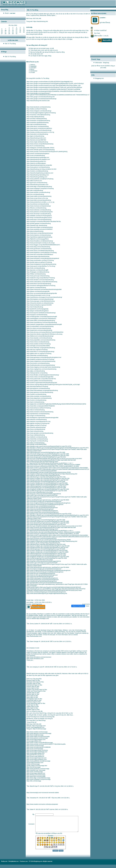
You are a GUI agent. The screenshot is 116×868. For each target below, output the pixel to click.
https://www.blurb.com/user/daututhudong (39, 284)
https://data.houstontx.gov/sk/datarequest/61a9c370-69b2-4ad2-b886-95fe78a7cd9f (51, 460)
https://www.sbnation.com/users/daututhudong (40, 280)
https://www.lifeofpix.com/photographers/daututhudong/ (43, 375)
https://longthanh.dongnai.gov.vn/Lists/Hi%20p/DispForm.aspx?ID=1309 (48, 489)
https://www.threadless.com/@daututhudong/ (40, 241)
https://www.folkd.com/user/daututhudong (39, 200)
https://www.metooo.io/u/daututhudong (38, 342)
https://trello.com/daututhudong (36, 268)
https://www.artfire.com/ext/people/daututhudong (41, 320)
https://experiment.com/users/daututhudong (39, 330)
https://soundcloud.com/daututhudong (38, 204)
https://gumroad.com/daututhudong (37, 183)
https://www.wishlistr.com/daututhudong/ (38, 192)
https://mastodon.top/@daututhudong (38, 122)
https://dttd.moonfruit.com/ (34, 181)
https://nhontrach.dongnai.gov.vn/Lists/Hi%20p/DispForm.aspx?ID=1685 (48, 454)
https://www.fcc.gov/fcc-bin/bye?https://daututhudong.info (43, 475)
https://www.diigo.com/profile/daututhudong (39, 187)
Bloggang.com (99, 78)
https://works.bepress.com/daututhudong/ (39, 235)
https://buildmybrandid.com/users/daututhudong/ (41, 365)
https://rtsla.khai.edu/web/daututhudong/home (40, 509)
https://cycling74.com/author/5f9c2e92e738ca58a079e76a (44, 221)
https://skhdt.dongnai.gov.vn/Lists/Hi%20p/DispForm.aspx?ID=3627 (46, 486)
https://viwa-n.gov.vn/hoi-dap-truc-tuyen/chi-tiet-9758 (42, 495)
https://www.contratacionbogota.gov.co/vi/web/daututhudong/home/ (46, 592)
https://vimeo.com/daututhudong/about (38, 154)
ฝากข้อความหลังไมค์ (100, 31)
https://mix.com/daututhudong (35, 194)
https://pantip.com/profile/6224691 (37, 444)
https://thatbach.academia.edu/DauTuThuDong (40, 359)
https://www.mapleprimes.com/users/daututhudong (41, 369)
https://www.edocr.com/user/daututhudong (39, 220)
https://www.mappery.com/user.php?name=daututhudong (43, 367)
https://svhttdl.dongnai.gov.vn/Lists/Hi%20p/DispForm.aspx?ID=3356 (47, 491)
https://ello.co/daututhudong (35, 190)
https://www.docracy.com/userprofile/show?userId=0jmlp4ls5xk (45, 332)
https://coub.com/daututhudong (36, 155)
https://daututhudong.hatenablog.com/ (38, 175)
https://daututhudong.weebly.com (36, 161)
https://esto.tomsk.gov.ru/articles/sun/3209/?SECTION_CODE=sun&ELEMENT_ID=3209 (53, 466)
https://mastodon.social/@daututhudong (38, 121)
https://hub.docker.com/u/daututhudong (38, 363)
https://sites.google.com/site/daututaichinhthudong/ (41, 99)
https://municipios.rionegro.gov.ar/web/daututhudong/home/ (44, 501)
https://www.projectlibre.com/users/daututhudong (41, 340)
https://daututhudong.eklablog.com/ (37, 177)
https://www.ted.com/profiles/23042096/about (40, 254)
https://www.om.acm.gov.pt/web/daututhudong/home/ (42, 508)
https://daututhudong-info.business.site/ (38, 101)
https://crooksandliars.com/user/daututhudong (40, 326)
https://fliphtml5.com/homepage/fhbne (38, 239)
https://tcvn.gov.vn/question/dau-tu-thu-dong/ (40, 492)
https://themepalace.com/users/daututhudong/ (40, 299)
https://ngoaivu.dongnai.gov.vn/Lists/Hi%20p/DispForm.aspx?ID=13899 (48, 485)
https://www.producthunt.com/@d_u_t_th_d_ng (40, 202)
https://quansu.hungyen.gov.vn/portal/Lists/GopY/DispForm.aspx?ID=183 (48, 478)
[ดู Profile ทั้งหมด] (105, 23)
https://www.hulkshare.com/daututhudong (39, 210)
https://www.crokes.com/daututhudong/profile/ (40, 377)
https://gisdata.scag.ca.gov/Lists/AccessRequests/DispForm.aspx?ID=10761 (49, 446)
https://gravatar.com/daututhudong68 (37, 270)
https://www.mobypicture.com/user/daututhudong (41, 361)
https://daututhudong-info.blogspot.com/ (38, 159)
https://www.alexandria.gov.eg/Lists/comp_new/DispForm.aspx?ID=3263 (48, 455)
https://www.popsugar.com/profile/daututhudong (41, 301)
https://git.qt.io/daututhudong (35, 231)
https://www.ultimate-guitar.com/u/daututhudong (41, 150)
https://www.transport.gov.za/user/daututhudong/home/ (43, 512)
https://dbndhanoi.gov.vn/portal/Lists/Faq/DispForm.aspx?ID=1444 (46, 477)
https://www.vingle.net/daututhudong (37, 142)
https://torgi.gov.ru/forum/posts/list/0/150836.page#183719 (44, 494)
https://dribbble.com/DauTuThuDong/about (39, 216)
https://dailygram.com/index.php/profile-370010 (40, 148)
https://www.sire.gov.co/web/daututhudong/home (41, 506)
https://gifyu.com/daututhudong (36, 371)
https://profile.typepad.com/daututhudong (39, 223)
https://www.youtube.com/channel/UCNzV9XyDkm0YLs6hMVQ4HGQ (47, 152)
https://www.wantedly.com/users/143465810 (39, 229)
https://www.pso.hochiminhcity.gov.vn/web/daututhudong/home (45, 505)
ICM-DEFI (33, 68)
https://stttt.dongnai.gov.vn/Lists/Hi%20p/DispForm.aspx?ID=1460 (46, 452)
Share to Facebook (78, 606)
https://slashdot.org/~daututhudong (37, 225)
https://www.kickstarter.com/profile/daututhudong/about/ (43, 258)
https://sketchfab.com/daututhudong (37, 355)
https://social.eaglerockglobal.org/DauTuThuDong (41, 113)
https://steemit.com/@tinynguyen (36, 163)
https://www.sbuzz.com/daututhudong (38, 126)
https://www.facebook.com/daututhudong (39, 107)
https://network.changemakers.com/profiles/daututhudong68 (44, 324)
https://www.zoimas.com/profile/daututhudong (40, 144)
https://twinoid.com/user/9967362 (36, 140)
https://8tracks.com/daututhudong (36, 208)
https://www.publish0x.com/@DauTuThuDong (40, 179)
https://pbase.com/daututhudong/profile (38, 291)
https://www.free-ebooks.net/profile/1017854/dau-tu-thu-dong (44, 334)
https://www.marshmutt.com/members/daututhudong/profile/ (44, 289)
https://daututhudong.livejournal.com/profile (39, 165)
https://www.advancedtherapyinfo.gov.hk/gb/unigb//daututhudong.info (47, 593)
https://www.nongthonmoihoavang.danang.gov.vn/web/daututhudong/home (49, 503)
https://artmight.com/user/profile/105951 (38, 346)
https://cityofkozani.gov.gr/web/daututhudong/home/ (42, 581)
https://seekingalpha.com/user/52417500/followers (41, 319)
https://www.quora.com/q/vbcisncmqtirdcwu (39, 128)
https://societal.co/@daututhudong (37, 119)
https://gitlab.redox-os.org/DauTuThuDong (39, 353)
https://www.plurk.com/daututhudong (37, 134)
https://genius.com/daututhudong (36, 287)
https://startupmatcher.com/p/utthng (37, 373)
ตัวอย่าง (7, 13)
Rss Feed (97, 33)
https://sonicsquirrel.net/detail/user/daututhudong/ (41, 313)
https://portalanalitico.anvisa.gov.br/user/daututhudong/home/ (44, 583)
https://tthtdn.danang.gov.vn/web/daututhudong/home (42, 511)
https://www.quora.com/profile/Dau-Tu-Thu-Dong (41, 266)
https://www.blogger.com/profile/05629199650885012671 (43, 245)
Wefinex (33, 65)
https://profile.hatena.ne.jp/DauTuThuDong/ (39, 262)
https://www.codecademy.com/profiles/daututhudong (42, 282)
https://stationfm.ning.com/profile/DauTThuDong (41, 278)
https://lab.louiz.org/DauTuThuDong (37, 350)
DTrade (33, 72)
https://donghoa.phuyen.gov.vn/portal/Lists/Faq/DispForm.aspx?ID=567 (48, 480)
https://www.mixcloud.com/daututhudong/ (39, 206)
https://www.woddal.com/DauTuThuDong (39, 344)
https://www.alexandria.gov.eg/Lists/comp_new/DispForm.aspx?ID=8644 (48, 500)
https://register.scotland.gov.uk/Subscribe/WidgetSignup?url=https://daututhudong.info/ (52, 474)
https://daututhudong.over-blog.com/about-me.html (41, 169)
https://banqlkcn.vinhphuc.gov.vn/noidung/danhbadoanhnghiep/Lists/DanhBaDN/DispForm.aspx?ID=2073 (58, 448)
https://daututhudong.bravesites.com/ (37, 185)
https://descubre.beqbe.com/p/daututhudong (40, 227)
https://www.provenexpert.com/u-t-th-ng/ (38, 295)
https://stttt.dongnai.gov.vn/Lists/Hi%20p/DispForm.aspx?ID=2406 (46, 482)
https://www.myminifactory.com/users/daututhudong (42, 322)
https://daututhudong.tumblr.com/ (36, 138)
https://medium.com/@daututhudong (37, 171)
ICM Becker (34, 71)
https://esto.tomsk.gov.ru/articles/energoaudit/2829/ (42, 471)
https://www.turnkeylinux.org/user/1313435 (39, 305)
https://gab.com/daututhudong (35, 136)
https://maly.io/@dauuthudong (35, 117)
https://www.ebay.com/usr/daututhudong (38, 247)
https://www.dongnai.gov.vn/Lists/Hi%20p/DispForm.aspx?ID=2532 (46, 457)
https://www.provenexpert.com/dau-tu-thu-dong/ (41, 243)
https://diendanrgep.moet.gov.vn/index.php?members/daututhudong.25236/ (49, 472)
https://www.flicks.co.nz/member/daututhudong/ (40, 352)
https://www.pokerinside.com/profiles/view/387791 (41, 379)
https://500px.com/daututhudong (36, 274)
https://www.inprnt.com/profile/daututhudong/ (40, 233)
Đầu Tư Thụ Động (10, 44)
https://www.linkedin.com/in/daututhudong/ (39, 130)
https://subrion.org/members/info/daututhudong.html (42, 383)
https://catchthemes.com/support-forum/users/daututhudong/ (44, 297)
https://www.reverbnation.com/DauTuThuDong (40, 260)
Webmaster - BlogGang (102, 63)
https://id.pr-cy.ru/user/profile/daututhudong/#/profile (42, 293)
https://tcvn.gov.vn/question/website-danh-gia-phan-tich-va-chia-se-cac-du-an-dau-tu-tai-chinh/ (54, 459)
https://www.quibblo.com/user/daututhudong (39, 381)
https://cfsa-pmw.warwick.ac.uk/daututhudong (40, 303)
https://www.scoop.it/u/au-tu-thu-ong (37, 198)
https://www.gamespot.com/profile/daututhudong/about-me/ (44, 357)
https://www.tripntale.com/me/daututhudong (39, 338)
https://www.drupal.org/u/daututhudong (38, 256)
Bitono (32, 69)
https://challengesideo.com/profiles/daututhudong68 (42, 317)
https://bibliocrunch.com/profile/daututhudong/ (40, 336)
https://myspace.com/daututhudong (37, 315)
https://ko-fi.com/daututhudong (36, 146)
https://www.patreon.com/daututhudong (38, 167)
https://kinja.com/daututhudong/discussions (39, 218)
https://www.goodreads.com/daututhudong (39, 249)
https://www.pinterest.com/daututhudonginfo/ (40, 212)
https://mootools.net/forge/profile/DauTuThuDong (41, 286)
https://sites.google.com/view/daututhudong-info (41, 97)
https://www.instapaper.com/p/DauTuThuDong (40, 188)
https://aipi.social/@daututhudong (36, 124)
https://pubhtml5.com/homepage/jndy (37, 309)
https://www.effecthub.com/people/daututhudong (41, 348)
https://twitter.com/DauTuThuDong (37, 109)
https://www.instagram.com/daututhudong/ (39, 111)
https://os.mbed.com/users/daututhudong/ (39, 328)
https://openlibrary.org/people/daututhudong (39, 237)
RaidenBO (33, 66)
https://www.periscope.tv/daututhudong (38, 276)
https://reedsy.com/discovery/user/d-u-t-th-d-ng (40, 132)
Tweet (87, 606)
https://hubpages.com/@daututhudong (38, 272)
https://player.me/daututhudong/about (38, 311)
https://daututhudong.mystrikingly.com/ (38, 157)
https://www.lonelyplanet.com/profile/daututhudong (41, 264)
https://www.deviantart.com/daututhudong (39, 214)
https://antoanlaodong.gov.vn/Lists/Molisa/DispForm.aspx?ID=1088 (46, 488)
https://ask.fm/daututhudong (35, 307)
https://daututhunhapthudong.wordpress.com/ (40, 173)
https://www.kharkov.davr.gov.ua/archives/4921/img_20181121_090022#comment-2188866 (53, 465)
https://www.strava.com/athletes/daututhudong (40, 251)
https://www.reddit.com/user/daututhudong (39, 196)
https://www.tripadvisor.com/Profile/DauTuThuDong (42, 253)
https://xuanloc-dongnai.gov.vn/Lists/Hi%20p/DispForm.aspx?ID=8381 (47, 483)
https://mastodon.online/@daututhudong (38, 115)
